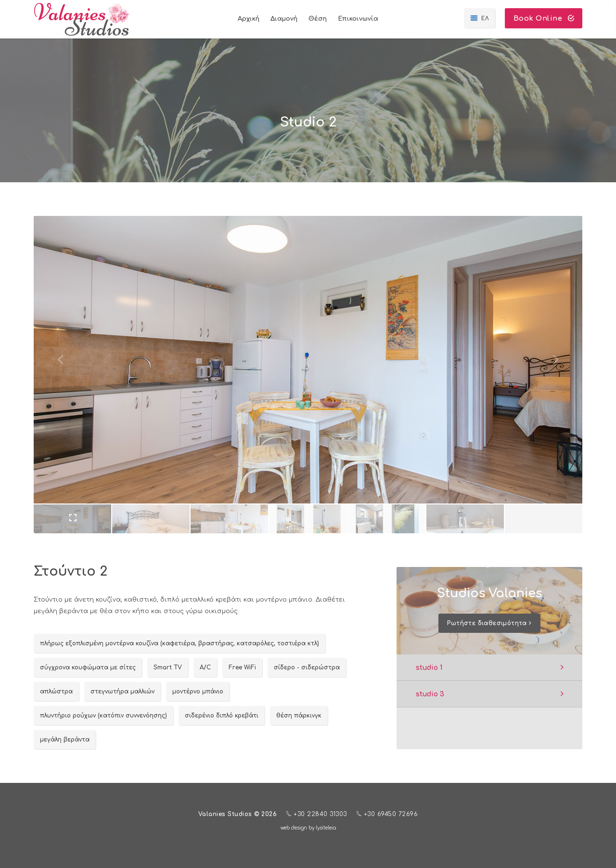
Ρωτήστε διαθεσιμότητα (489, 623)
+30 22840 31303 (317, 814)
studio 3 (430, 694)
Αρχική (249, 19)
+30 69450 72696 (387, 814)
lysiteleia (326, 828)
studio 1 (429, 668)
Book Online (544, 19)
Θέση (318, 19)
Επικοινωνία (358, 19)
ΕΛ (485, 19)
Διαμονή (284, 19)
